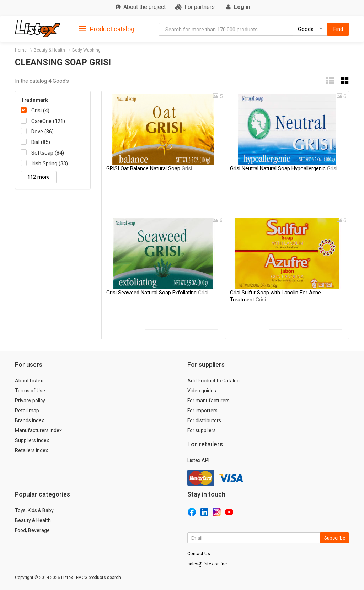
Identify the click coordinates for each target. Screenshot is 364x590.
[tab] (107, 29)
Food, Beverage (32, 530)
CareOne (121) (48, 121)
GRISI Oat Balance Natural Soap (149, 168)
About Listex (29, 381)
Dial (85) (41, 142)
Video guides (202, 391)
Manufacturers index (38, 430)
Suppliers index (32, 440)
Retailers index (31, 450)
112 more (39, 177)
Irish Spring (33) (50, 163)
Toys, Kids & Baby (34, 510)
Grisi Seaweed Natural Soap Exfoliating (157, 293)
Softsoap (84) (48, 153)
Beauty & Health (49, 50)
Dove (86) (42, 132)
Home (21, 50)
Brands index (30, 420)
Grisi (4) (40, 111)
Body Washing (86, 50)
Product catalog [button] (107, 29)
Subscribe (335, 538)
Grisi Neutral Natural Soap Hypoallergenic (284, 168)
